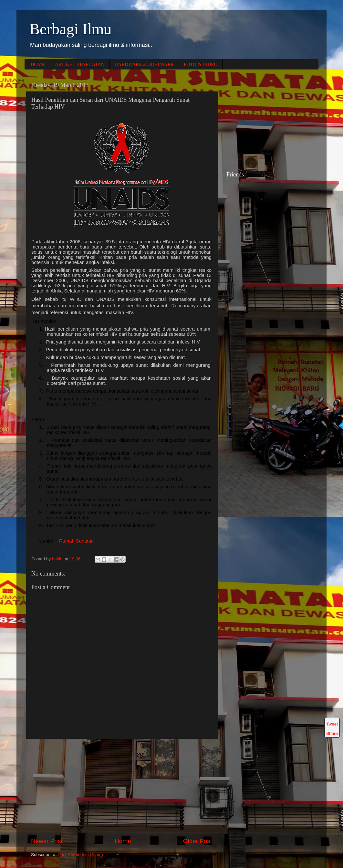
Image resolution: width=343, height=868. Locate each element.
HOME (38, 64)
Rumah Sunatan (76, 541)
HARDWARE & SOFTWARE (144, 64)
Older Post (197, 841)
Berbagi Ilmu (71, 29)
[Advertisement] (121, 788)
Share (332, 733)
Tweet (332, 724)
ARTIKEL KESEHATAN (80, 64)
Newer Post (47, 841)
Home (123, 841)
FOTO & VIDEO (201, 64)
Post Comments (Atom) (80, 855)
